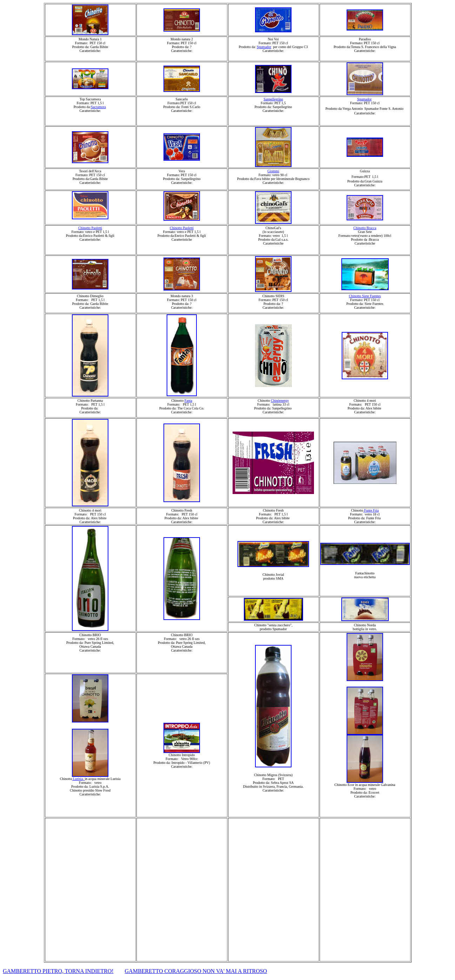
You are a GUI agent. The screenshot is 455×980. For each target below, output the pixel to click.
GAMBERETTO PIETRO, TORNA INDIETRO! (58, 971)
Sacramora (98, 107)
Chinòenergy (280, 401)
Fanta (188, 401)
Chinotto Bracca (365, 228)
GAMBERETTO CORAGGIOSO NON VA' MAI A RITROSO (196, 971)
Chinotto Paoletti (90, 228)
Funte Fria (371, 510)
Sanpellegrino (273, 99)
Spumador (264, 47)
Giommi (273, 171)
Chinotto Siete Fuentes (365, 296)
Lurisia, (79, 779)
